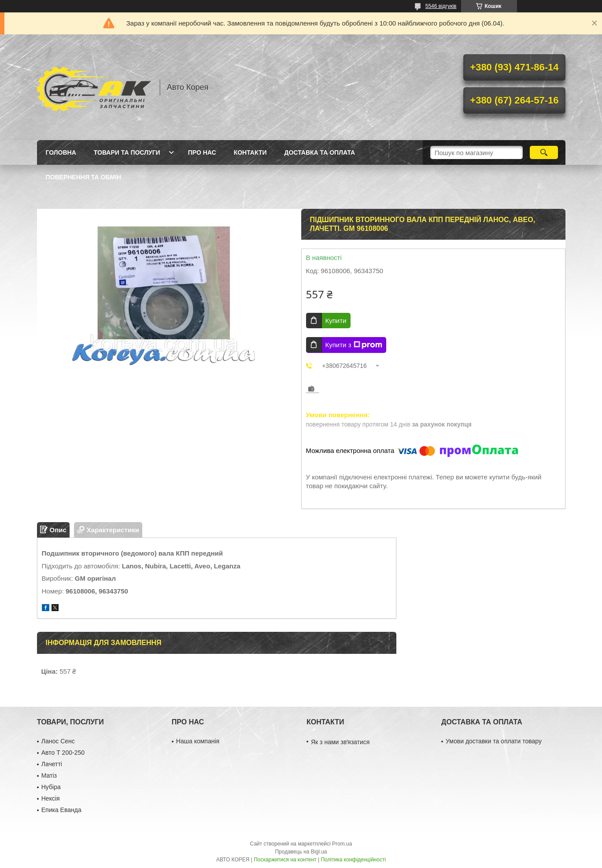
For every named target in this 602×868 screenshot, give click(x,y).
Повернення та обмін (84, 177)
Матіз (49, 775)
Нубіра (51, 787)
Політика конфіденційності (353, 860)
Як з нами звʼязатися (340, 742)
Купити (336, 321)
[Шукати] (544, 152)
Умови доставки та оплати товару (494, 741)
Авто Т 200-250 (63, 753)
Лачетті (52, 764)
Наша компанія (198, 741)
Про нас (202, 152)
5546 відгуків (441, 6)
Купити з (354, 345)
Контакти (250, 152)
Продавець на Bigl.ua (301, 852)
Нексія (51, 798)
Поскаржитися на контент (285, 860)
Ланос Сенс (58, 741)
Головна (61, 152)
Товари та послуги (127, 152)
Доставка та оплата (320, 152)
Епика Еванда (61, 810)
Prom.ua (342, 844)
